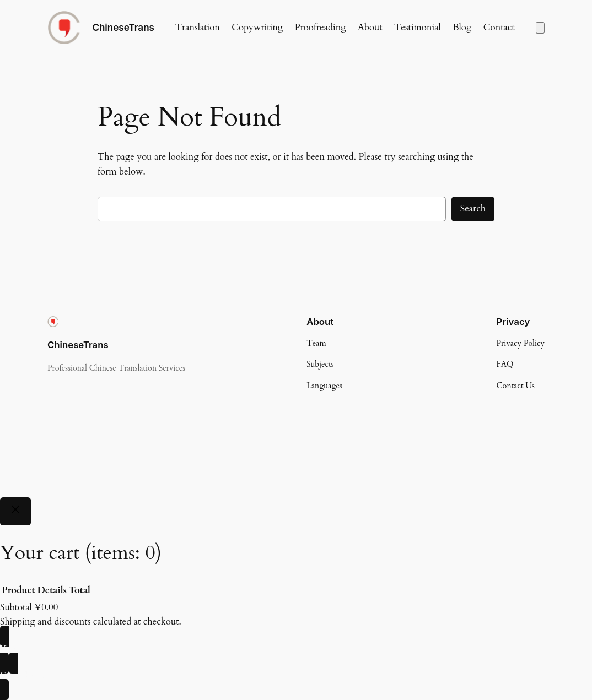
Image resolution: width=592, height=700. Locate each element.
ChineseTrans (123, 27)
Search (473, 208)
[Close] (15, 511)
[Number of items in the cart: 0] (540, 28)
